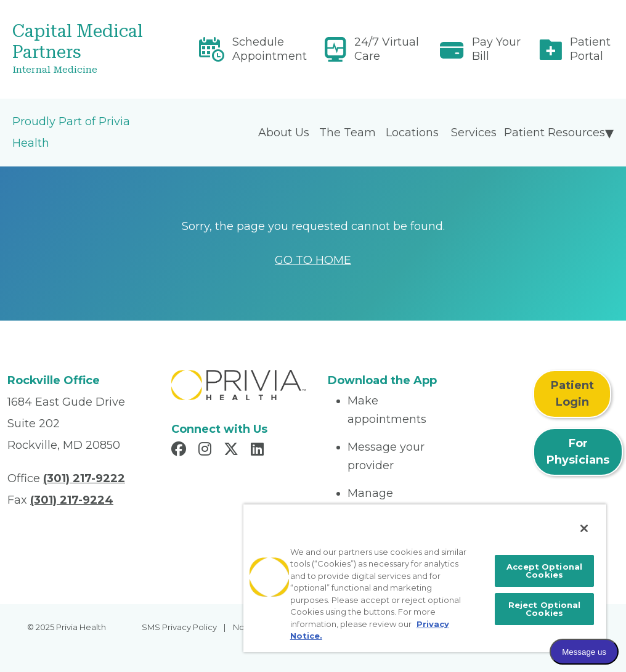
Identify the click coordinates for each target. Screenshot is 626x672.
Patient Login (572, 394)
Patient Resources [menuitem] (555, 133)
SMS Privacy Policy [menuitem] (179, 627)
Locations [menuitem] (412, 133)
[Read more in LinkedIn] (259, 451)
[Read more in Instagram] (207, 451)
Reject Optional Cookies (545, 609)
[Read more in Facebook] (181, 451)
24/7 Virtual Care (387, 49)
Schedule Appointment (270, 49)
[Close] (584, 528)
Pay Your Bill (496, 49)
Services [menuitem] (474, 133)
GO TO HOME (313, 260)
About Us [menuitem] (284, 133)
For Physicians (578, 452)
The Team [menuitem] (348, 133)
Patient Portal (590, 49)
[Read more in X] (233, 451)
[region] (425, 578)
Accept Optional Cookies (544, 571)
